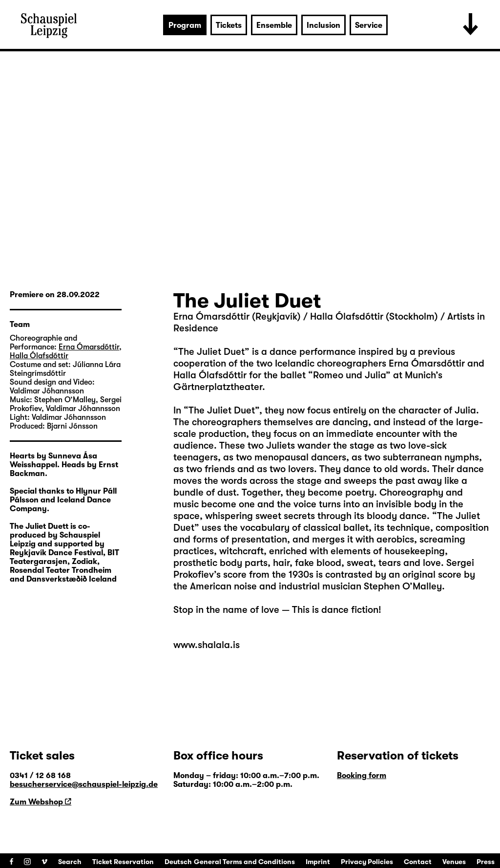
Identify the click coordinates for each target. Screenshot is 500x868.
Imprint (318, 862)
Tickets (229, 25)
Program (185, 25)
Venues (454, 862)
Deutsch (178, 862)
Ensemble (274, 25)
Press (486, 862)
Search (70, 862)
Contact (418, 862)
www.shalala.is (207, 645)
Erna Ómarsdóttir (89, 347)
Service (369, 25)
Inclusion (323, 25)
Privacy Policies (367, 862)
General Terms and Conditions (244, 862)
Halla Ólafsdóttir (39, 356)
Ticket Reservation (123, 862)
